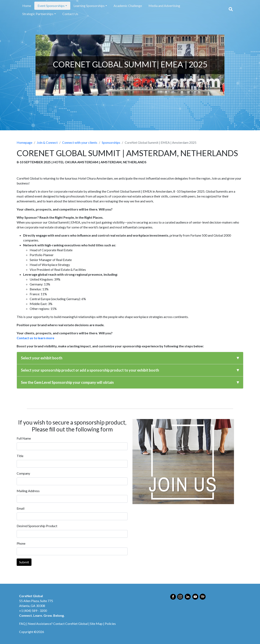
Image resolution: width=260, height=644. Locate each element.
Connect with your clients (80, 142)
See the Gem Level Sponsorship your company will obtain (67, 382)
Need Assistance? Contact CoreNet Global (58, 624)
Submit (24, 562)
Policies (110, 624)
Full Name (24, 438)
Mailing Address (28, 491)
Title (20, 456)
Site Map (96, 624)
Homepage (24, 142)
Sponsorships (111, 142)
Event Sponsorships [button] (51, 6)
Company (23, 473)
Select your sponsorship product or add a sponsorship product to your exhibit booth (90, 370)
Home (27, 6)
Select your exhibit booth (42, 358)
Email (21, 508)
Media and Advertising (164, 6)
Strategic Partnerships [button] (38, 14)
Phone (21, 543)
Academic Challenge (128, 6)
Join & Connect (47, 142)
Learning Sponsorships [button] (89, 6)
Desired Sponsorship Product (37, 526)
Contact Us (70, 14)
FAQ (22, 624)
